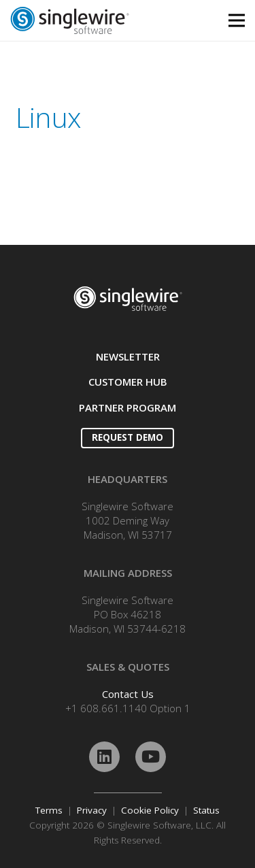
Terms (49, 810)
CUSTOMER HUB (128, 382)
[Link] (96, 20)
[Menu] (237, 20)
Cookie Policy (150, 810)
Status (206, 810)
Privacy (92, 810)
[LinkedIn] (104, 757)
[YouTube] (151, 757)
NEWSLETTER (128, 356)
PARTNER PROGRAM (128, 407)
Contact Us (128, 694)
